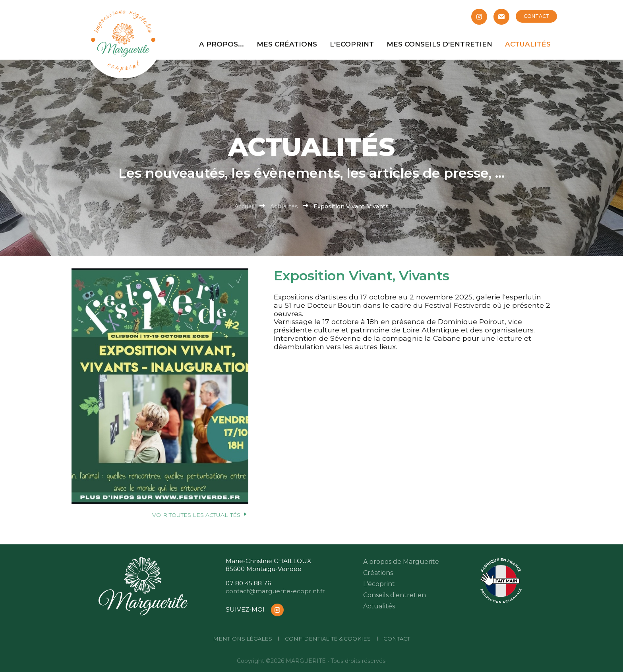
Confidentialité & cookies (328, 639)
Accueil (244, 206)
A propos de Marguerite (401, 562)
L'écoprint (379, 584)
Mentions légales (243, 639)
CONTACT (537, 16)
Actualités (284, 206)
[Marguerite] (123, 40)
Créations (378, 573)
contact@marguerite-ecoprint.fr (275, 591)
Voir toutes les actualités (200, 515)
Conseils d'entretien (395, 595)
